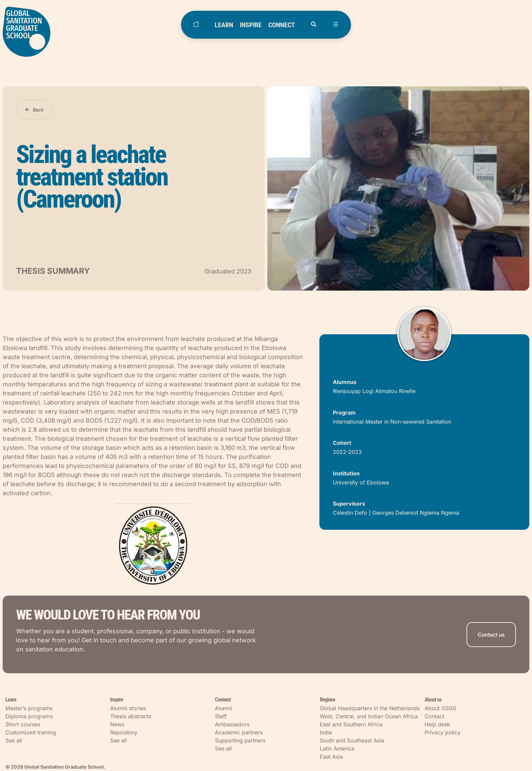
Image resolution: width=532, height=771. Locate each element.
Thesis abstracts (131, 716)
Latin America (337, 748)
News (117, 724)
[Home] (196, 25)
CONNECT (282, 25)
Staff (221, 716)
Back (38, 110)
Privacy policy (442, 732)
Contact (434, 716)
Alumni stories (128, 708)
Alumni (224, 708)
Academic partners (239, 732)
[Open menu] (336, 25)
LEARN (224, 25)
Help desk (437, 724)
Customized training (31, 732)
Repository (124, 732)
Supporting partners (240, 740)
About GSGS (440, 708)
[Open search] (314, 25)
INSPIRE (251, 25)
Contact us (491, 635)
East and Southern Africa (351, 724)
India (326, 732)
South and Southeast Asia (352, 740)
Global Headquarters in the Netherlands (370, 708)
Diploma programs (29, 716)
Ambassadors (232, 724)
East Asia (331, 757)
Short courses (23, 724)
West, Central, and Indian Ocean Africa (369, 716)
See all (14, 740)
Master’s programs (29, 708)
